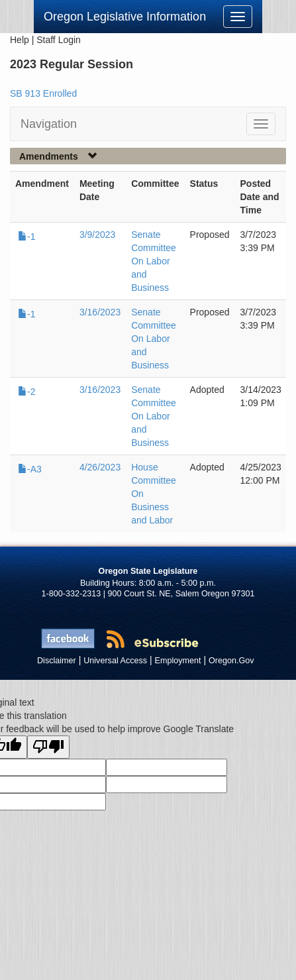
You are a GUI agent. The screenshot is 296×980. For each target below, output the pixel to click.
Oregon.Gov (231, 661)
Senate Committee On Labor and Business (154, 261)
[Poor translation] (48, 747)
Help (20, 40)
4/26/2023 (100, 467)
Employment (178, 661)
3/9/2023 (98, 235)
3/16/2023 (100, 312)
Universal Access (115, 661)
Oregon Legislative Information (125, 17)
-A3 (30, 469)
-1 (26, 237)
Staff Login (59, 40)
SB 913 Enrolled (43, 93)
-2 (26, 392)
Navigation (49, 124)
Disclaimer (57, 661)
